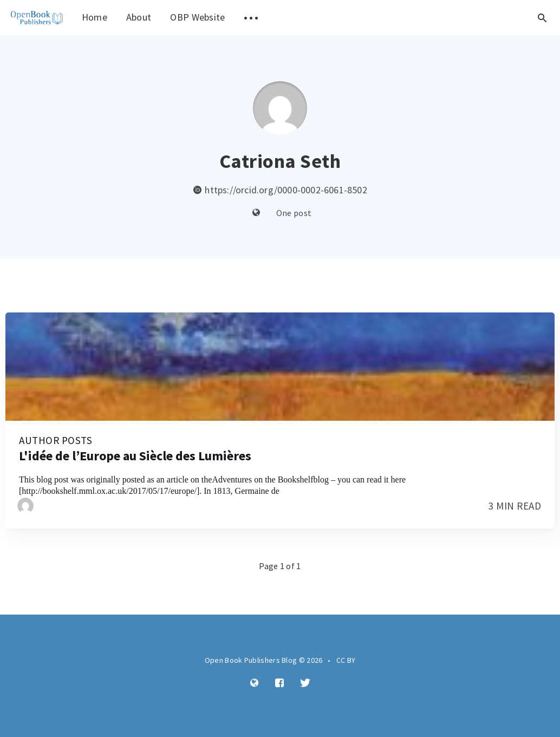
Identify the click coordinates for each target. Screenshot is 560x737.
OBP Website (197, 17)
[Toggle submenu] (251, 18)
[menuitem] (37, 18)
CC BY (346, 660)
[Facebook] (279, 683)
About (139, 17)
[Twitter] (305, 683)
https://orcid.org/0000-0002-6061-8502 (280, 190)
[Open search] (542, 18)
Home (95, 17)
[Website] (256, 213)
